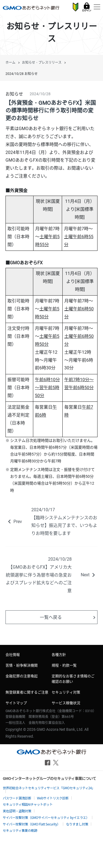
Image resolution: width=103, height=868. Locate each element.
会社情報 (13, 655)
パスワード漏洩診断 (17, 798)
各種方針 (59, 655)
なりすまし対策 (77, 824)
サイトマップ (16, 703)
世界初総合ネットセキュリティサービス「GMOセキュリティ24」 (49, 788)
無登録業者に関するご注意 (27, 692)
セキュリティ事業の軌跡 (20, 830)
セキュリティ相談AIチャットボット (28, 804)
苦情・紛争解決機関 (22, 665)
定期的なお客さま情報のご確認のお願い (73, 679)
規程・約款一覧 (64, 665)
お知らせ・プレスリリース (42, 63)
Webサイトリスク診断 (53, 798)
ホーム (10, 63)
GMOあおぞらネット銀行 (31, 8)
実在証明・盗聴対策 (17, 811)
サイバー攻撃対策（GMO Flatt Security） (31, 824)
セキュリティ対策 (66, 692)
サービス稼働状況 (66, 703)
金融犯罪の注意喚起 (22, 676)
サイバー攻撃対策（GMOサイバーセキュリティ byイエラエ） (46, 817)
